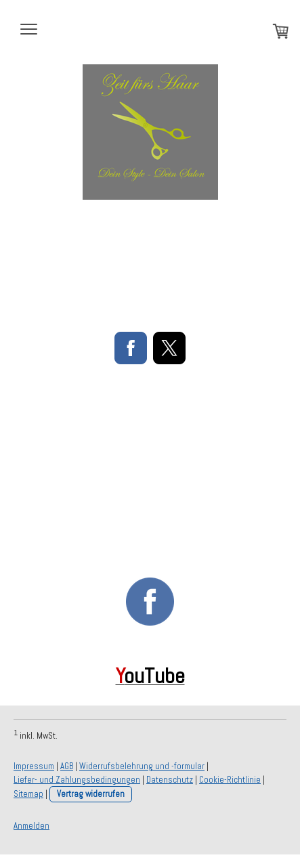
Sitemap (28, 794)
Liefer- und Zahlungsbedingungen (77, 780)
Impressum (34, 766)
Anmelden (31, 826)
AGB (67, 766)
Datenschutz (170, 780)
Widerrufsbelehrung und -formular (142, 766)
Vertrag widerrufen (91, 794)
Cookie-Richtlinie (230, 780)
